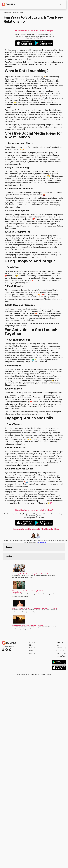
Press (31, 640)
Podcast (32, 643)
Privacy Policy (61, 643)
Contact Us (60, 640)
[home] (8, 4)
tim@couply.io (43, 542)
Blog (31, 635)
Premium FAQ (61, 637)
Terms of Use (61, 646)
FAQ (58, 635)
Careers (32, 637)
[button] (61, 5)
